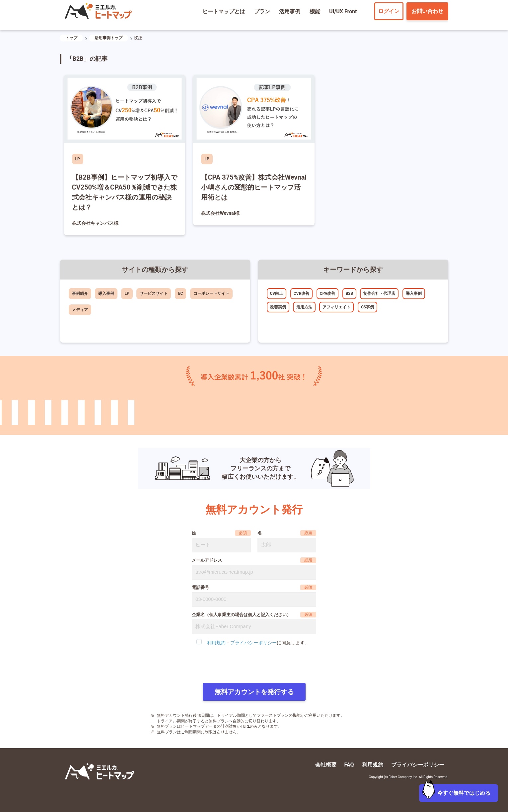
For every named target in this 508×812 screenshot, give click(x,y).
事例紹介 (80, 293)
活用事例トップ (109, 38)
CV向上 (277, 293)
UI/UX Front (343, 11)
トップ (71, 38)
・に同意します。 (258, 643)
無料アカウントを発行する (254, 692)
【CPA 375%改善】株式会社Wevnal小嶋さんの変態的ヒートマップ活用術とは (254, 187)
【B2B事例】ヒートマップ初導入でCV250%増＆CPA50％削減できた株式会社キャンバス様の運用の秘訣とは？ (125, 192)
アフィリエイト (336, 307)
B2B (349, 293)
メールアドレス (207, 560)
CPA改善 (328, 293)
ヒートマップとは (224, 11)
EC (181, 293)
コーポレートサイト (211, 293)
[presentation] (254, 665)
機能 (315, 11)
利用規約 (216, 643)
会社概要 (326, 765)
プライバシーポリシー (254, 643)
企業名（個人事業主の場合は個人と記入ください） (241, 615)
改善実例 (278, 307)
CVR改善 (301, 293)
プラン (262, 11)
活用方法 (304, 307)
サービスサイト (154, 293)
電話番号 (200, 587)
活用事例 (290, 11)
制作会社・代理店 (379, 293)
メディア (80, 310)
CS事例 (367, 307)
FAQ (349, 765)
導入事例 (106, 293)
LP (78, 159)
